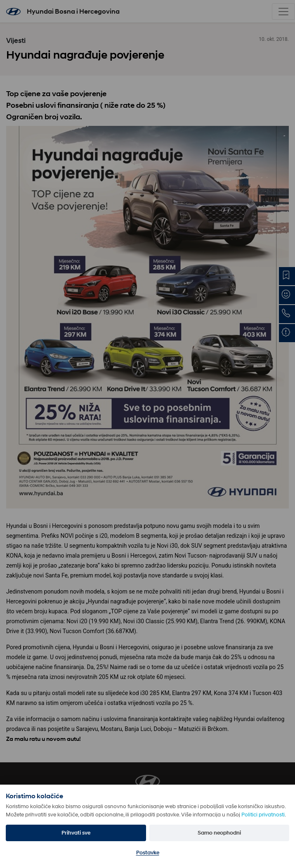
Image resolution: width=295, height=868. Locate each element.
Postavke (148, 853)
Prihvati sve (76, 833)
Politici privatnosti (263, 815)
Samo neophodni (219, 833)
